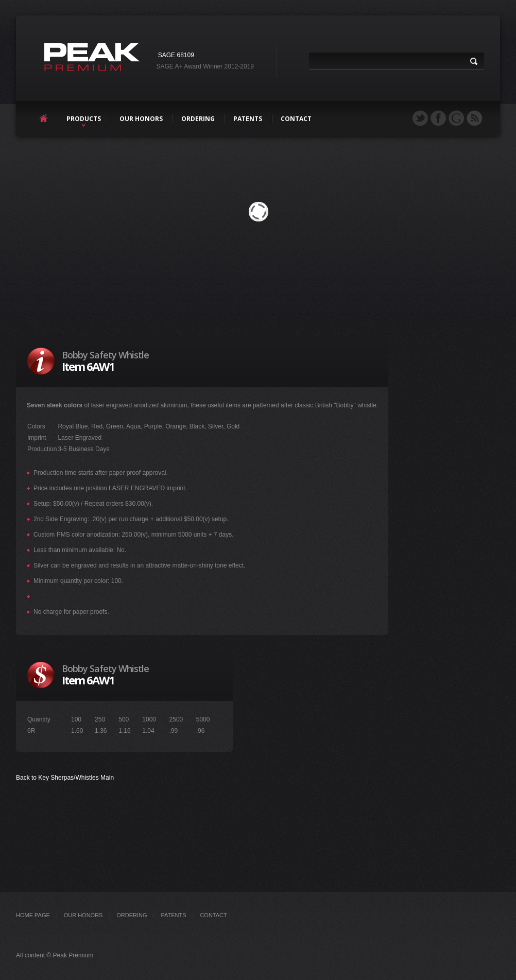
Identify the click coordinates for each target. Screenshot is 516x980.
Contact (213, 915)
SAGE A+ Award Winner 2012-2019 (205, 66)
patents (248, 119)
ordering (198, 119)
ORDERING (132, 915)
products (84, 119)
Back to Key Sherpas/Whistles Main (65, 778)
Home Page (33, 915)
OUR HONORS (83, 915)
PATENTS (173, 915)
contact (296, 119)
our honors (141, 119)
